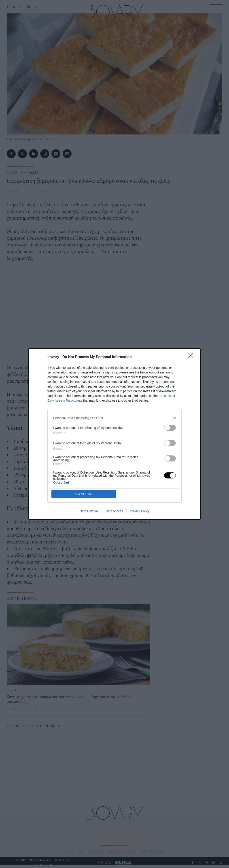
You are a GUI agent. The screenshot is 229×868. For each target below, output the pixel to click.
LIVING (12, 172)
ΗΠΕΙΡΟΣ (53, 726)
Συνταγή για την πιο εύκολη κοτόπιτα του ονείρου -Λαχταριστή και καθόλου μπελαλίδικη (69, 699)
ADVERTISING (154, 851)
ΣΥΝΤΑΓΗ (35, 726)
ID (81, 851)
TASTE (34, 172)
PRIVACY (96, 851)
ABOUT (68, 851)
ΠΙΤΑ (20, 726)
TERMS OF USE (123, 851)
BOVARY (13, 191)
